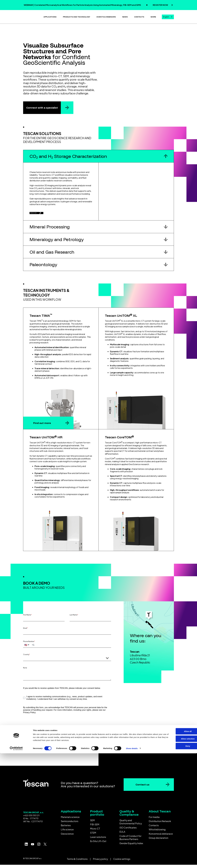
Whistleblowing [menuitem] (157, 833)
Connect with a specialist (42, 107)
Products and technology (77, 16)
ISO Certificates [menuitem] (128, 831)
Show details (132, 863)
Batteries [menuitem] (66, 828)
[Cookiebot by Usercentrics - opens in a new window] (16, 863)
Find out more (42, 426)
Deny (176, 861)
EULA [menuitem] (122, 835)
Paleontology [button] (43, 268)
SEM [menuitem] (92, 823)
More (153, 16)
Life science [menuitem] (67, 833)
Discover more (41, 214)
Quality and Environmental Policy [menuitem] (131, 825)
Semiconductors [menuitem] (70, 824)
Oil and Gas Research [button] (52, 255)
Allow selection (176, 853)
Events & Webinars (106, 16)
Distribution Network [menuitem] (160, 824)
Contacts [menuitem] (154, 828)
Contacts (139, 16)
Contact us (142, 788)
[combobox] (168, 16)
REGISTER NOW (161, 5)
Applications (50, 16)
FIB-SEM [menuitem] (95, 828)
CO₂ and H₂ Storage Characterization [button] (68, 155)
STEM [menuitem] (93, 836)
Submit (44, 738)
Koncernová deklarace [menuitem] (161, 837)
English (166, 16)
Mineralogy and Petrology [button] (57, 243)
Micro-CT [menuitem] (95, 832)
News (125, 16)
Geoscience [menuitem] (67, 837)
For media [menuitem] (154, 820)
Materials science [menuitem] (70, 820)
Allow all (176, 846)
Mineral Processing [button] (50, 230)
